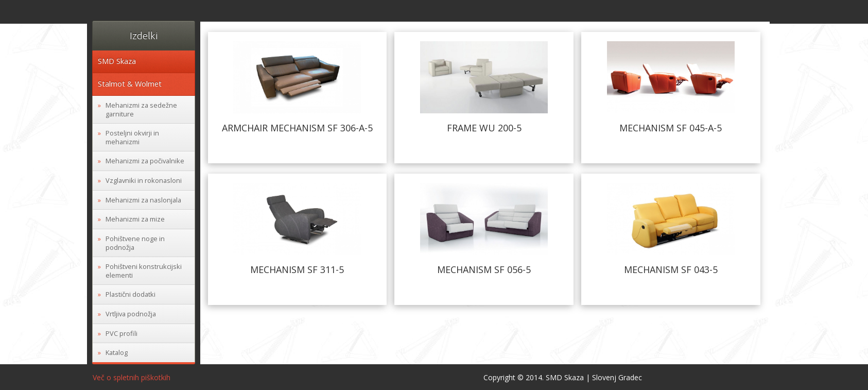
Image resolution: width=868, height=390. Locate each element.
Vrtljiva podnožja (131, 314)
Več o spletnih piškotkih (132, 377)
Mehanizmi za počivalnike (145, 161)
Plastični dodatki (131, 294)
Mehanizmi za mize (135, 219)
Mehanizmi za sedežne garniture (141, 109)
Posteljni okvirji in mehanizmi (132, 137)
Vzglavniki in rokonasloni (144, 180)
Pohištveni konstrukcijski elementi (144, 271)
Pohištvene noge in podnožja (135, 243)
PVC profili (121, 333)
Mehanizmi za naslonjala (143, 200)
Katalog (117, 352)
